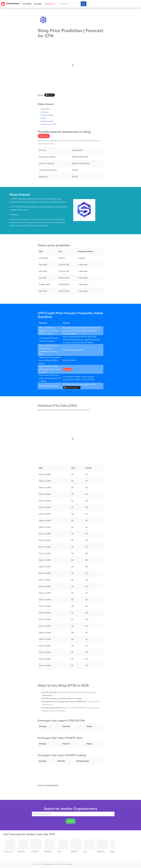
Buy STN (50, 95)
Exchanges (38, 4)
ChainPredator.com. (48, 864)
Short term (46, 109)
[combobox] (69, 4)
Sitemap (70, 864)
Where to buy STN (49, 124)
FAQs (44, 118)
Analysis (45, 112)
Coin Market (27, 4)
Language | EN (50, 4)
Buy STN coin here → (72, 387)
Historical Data (48, 121)
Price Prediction (48, 115)
